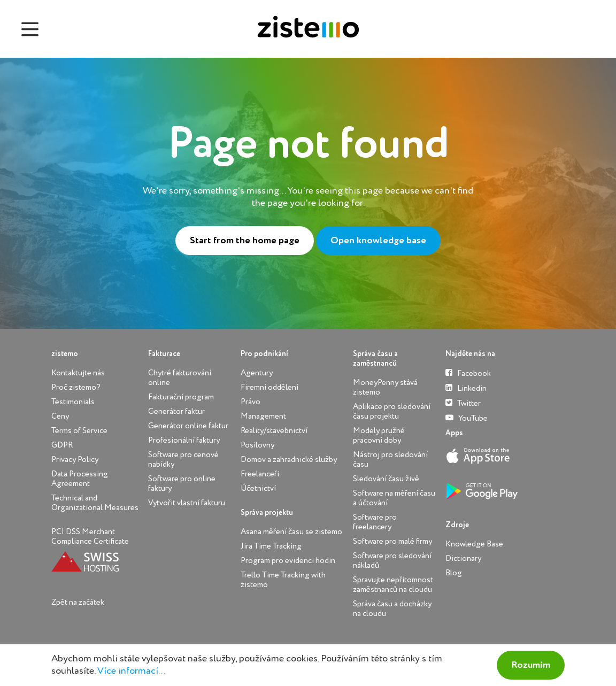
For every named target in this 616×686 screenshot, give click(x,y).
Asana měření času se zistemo (291, 532)
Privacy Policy (75, 460)
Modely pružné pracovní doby (379, 436)
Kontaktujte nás (78, 373)
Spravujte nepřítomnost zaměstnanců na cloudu (393, 585)
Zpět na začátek (78, 602)
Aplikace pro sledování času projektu (392, 411)
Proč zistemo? (76, 387)
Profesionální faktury (184, 440)
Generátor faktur (176, 411)
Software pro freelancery (375, 522)
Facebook (468, 373)
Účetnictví (258, 488)
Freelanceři (260, 474)
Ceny (60, 416)
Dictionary (463, 558)
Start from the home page (245, 241)
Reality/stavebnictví (274, 431)
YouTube (467, 418)
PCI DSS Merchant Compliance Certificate (90, 537)
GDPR (62, 445)
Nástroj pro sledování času (390, 460)
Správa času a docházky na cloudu (392, 609)
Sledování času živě (386, 479)
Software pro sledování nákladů (392, 561)
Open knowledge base (378, 241)
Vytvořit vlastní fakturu (187, 503)
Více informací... (131, 671)
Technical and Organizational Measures (95, 503)
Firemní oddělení (269, 387)
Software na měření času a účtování (394, 498)
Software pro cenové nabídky (183, 460)
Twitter (463, 403)
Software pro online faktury (182, 484)
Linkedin (466, 388)
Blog (454, 573)
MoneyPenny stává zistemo (385, 387)
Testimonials (73, 402)
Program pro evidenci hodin (288, 561)
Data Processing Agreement (80, 479)
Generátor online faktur (188, 426)
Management (263, 416)
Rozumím (531, 665)
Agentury (257, 373)
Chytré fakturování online (180, 378)
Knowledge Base (474, 544)
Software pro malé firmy (392, 541)
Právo (251, 402)
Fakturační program (181, 397)
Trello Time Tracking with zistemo (283, 580)
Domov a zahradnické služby (289, 460)
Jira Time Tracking (271, 546)
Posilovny (257, 445)
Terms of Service (79, 431)
